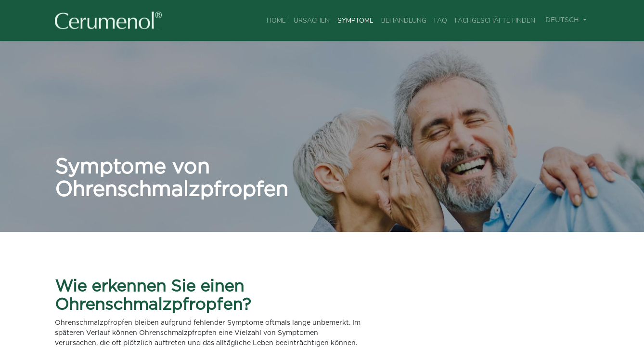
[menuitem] (276, 20)
